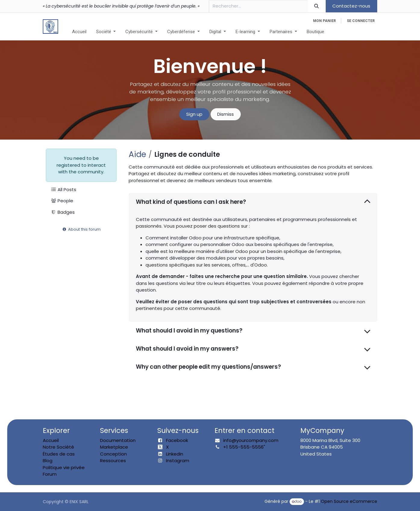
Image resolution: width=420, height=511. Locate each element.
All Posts (63, 189)
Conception (113, 454)
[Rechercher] (317, 6)
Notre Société (58, 447)
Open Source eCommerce (349, 501)
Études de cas (59, 454)
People (62, 201)
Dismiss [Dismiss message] (226, 114)
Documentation (118, 440)
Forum (50, 474)
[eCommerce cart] (324, 21)
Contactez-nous (351, 6)
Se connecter (361, 21)
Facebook (177, 440)
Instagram (178, 461)
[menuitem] (79, 32)
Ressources (113, 461)
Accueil (51, 440)
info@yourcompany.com (251, 440)
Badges (63, 212)
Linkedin (175, 454)
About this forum (81, 229)
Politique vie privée (64, 467)
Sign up (194, 114)
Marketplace (114, 447)
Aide (137, 154)
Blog (48, 461)
